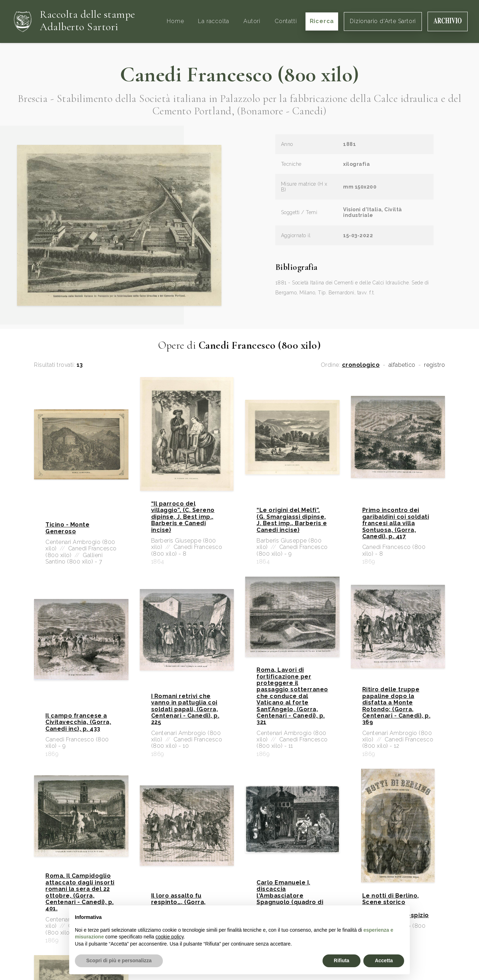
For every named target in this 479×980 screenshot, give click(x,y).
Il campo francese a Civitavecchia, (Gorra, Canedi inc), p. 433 (78, 722)
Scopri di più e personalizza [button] (119, 960)
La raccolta (214, 21)
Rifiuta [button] (342, 960)
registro (434, 365)
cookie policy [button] (169, 937)
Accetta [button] (384, 960)
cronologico (361, 365)
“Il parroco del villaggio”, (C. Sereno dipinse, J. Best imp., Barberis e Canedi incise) (183, 517)
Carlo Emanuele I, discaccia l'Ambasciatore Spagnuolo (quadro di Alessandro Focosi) (290, 896)
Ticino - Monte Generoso (67, 528)
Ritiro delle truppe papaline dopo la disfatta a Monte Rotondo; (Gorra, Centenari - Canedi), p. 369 (397, 706)
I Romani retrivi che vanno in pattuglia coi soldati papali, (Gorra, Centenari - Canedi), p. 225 (185, 709)
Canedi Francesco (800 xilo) (239, 75)
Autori (252, 21)
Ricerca (322, 21)
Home (175, 21)
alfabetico (402, 365)
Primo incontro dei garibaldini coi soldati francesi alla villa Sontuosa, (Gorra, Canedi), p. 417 (396, 523)
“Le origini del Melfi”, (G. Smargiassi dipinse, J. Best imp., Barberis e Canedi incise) (292, 520)
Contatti (286, 21)
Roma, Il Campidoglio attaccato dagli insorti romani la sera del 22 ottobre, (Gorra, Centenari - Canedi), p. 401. (80, 892)
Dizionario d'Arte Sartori (383, 21)
